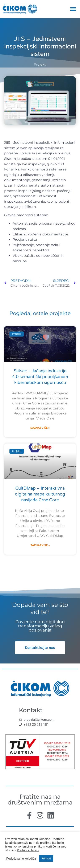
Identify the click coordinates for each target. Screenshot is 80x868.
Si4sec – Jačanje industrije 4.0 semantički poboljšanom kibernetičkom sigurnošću (40, 377)
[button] (73, 9)
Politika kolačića (28, 850)
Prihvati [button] (46, 858)
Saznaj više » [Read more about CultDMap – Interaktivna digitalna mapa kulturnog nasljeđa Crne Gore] (40, 545)
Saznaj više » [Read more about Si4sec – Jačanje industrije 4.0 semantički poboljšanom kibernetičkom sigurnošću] (40, 428)
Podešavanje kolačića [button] (21, 859)
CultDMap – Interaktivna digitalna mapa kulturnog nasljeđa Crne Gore (40, 494)
